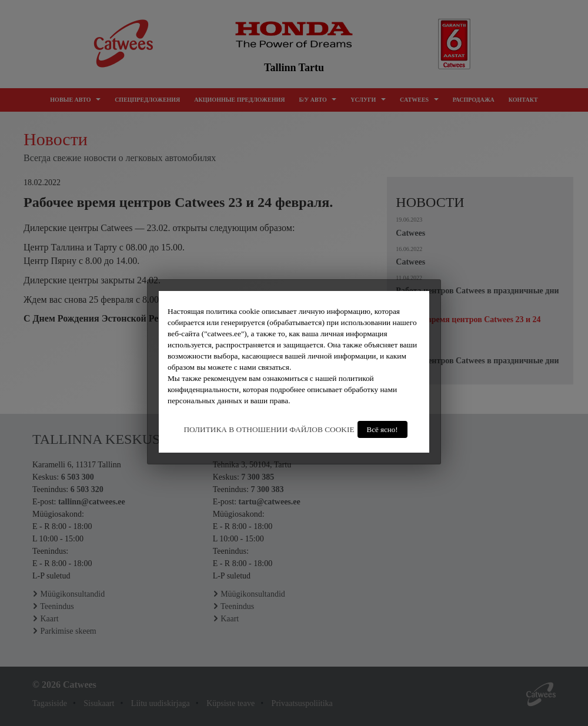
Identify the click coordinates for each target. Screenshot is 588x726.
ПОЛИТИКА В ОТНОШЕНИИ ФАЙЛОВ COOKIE (269, 429)
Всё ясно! (382, 429)
